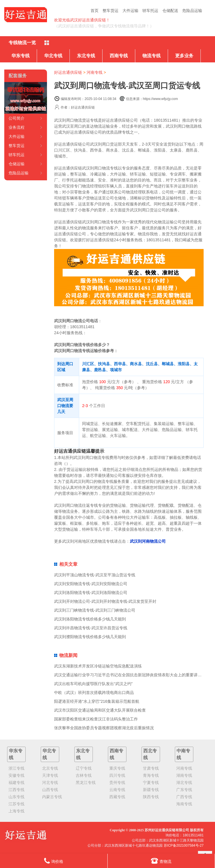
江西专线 (17, 790)
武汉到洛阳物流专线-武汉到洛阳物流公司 (91, 593)
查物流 (161, 861)
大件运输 (130, 11)
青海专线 (151, 775)
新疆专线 (151, 790)
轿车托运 (150, 11)
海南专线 (184, 804)
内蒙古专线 (52, 797)
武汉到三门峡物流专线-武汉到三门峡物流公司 (95, 610)
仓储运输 (17, 164)
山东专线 (17, 797)
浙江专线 (17, 768)
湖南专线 (184, 775)
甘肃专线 (151, 768)
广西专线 (184, 797)
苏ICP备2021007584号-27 (184, 845)
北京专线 (50, 768)
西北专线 (150, 754)
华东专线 (21, 56)
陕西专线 (151, 797)
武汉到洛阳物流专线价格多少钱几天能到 (90, 619)
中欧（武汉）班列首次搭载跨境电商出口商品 (94, 693)
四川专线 (117, 775)
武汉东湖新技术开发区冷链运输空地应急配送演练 (98, 666)
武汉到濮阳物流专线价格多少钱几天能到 (90, 637)
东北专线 (86, 56)
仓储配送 (170, 11)
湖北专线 (184, 783)
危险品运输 (192, 11)
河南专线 (95, 72)
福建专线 (17, 783)
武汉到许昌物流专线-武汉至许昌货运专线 (91, 628)
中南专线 (183, 754)
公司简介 (17, 118)
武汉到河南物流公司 (148, 541)
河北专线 (50, 783)
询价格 (54, 861)
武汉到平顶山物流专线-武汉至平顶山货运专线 (95, 575)
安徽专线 (17, 775)
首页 (95, 11)
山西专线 (50, 790)
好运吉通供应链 (68, 72)
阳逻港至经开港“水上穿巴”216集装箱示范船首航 (97, 701)
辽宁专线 (84, 768)
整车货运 (110, 11)
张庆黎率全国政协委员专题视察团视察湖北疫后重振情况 (104, 728)
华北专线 (53, 56)
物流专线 (151, 56)
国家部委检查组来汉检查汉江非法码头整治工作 (96, 719)
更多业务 (184, 56)
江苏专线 (17, 804)
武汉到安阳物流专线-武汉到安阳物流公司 (91, 584)
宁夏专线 (151, 783)
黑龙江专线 (86, 783)
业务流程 (17, 127)
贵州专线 (117, 783)
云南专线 (117, 790)
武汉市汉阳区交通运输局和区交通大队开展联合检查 (100, 710)
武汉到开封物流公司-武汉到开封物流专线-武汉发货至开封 (105, 601)
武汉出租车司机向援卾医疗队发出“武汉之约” (93, 684)
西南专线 (119, 56)
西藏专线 (117, 797)
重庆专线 (117, 768)
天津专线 (50, 775)
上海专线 (17, 811)
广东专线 (184, 790)
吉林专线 (84, 775)
